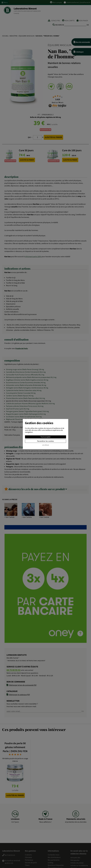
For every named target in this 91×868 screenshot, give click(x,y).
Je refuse (46, 445)
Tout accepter (46, 437)
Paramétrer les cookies (45, 441)
